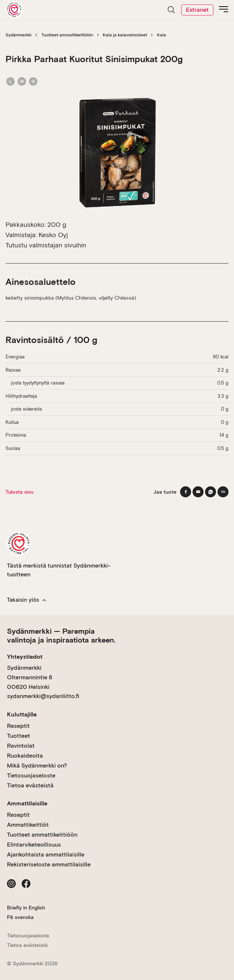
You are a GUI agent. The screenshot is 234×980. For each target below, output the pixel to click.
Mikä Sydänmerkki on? (37, 766)
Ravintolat (21, 746)
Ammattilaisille (27, 803)
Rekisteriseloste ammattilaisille (49, 864)
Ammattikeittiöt (28, 825)
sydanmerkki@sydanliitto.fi (43, 696)
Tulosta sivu (19, 492)
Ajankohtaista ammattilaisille (46, 854)
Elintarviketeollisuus (34, 845)
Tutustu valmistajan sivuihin (46, 245)
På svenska (20, 917)
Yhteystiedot (25, 657)
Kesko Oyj (53, 235)
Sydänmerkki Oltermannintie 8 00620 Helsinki (30, 677)
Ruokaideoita (25, 756)
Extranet (197, 10)
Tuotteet (19, 736)
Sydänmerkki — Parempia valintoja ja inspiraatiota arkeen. (61, 636)
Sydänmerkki (19, 35)
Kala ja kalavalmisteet (125, 35)
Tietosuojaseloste (31, 775)
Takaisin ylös (27, 600)
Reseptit (18, 726)
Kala (162, 35)
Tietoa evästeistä (30, 785)
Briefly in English (26, 908)
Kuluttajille (22, 714)
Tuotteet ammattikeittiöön (67, 35)
